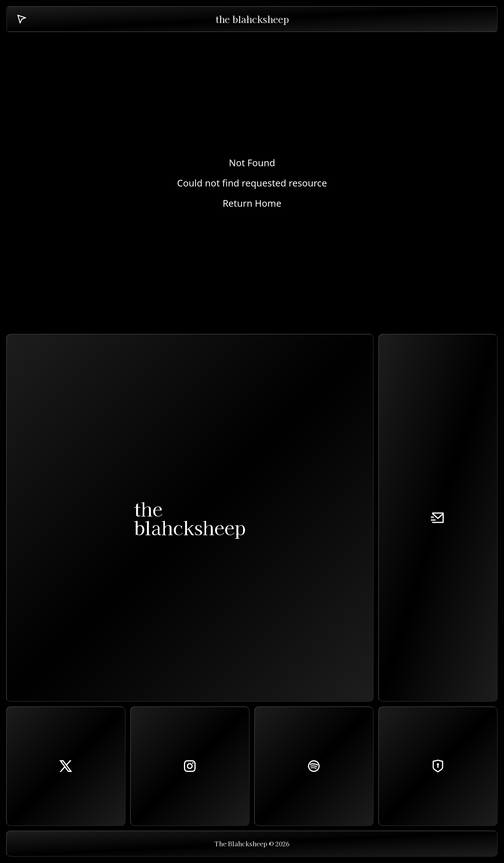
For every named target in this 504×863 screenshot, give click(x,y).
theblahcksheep (190, 518)
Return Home (252, 203)
